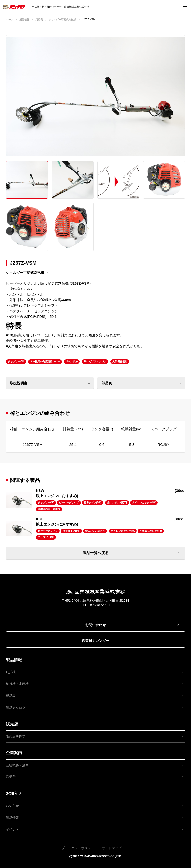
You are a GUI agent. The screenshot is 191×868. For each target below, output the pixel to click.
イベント (12, 830)
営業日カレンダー (95, 641)
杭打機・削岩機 (17, 684)
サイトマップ (112, 848)
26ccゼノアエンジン (95, 362)
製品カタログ (16, 708)
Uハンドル (72, 362)
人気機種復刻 (120, 362)
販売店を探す (16, 736)
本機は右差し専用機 (49, 509)
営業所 (11, 777)
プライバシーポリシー (78, 848)
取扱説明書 (19, 383)
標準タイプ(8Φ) (93, 503)
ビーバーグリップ (69, 503)
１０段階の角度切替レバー (45, 362)
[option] (95, 96)
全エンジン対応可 (117, 503)
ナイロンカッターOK (144, 503)
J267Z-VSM (89, 20)
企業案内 (14, 753)
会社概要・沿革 (17, 765)
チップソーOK (16, 362)
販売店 (12, 724)
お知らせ (14, 793)
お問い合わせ (95, 625)
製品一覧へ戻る (96, 553)
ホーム (10, 20)
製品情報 (24, 20)
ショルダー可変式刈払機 (62, 20)
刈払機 (39, 20)
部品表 (107, 383)
